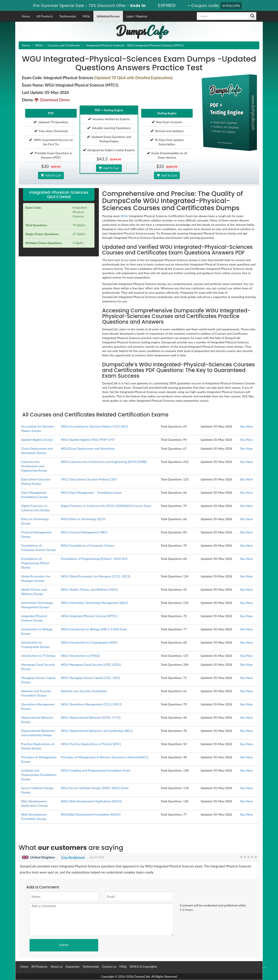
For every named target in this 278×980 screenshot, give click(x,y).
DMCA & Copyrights (143, 966)
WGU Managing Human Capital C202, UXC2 (91, 678)
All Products (45, 16)
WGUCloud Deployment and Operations (88, 448)
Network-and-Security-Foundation (84, 691)
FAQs (86, 16)
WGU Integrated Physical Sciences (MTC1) (89, 616)
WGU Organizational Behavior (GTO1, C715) (91, 717)
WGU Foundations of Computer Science (88, 545)
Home (26, 16)
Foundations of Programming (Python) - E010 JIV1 (94, 559)
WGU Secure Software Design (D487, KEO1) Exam (95, 788)
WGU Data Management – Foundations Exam (91, 492)
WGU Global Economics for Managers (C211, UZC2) (95, 576)
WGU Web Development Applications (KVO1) (91, 801)
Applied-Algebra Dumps (37, 440)
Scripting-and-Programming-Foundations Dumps (39, 775)
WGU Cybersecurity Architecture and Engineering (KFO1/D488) (104, 462)
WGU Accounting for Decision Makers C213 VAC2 (94, 426)
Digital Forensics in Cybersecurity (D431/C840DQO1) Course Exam (106, 506)
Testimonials (68, 16)
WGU (39, 45)
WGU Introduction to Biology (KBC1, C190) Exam (94, 629)
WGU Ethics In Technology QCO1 (83, 519)
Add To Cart (51, 175)
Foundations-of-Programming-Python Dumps (35, 563)
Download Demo (52, 100)
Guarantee (73, 966)
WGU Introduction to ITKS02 (80, 656)
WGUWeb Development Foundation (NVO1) (91, 814)
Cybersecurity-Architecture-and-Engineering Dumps (34, 466)
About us (56, 966)
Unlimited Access (108, 16)
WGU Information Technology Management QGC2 (94, 603)
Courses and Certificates (64, 45)
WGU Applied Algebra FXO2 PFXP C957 (88, 440)
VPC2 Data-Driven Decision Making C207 (89, 479)
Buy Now (247, 426)
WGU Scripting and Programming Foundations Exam (96, 770)
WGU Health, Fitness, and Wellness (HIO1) (89, 589)
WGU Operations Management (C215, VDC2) (91, 704)
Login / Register (137, 16)
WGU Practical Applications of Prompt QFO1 (91, 744)
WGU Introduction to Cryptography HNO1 (89, 642)
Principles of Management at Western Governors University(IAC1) (105, 757)
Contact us (109, 966)
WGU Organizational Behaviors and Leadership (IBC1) (97, 731)
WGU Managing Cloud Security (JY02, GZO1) (91, 665)
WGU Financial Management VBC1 (84, 532)
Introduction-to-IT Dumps (38, 656)
